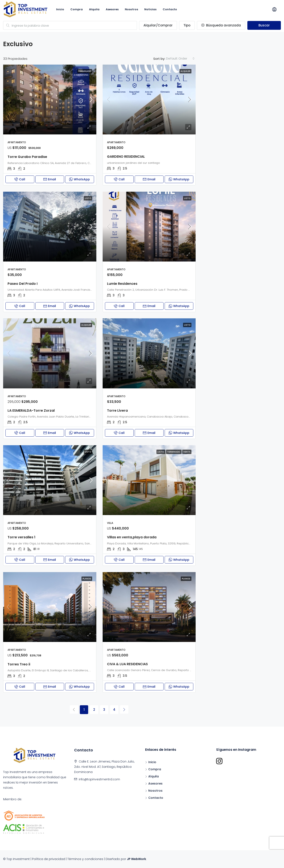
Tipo (187, 25)
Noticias (150, 9)
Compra (77, 9)
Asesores (112, 9)
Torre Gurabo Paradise (27, 157)
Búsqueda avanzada (221, 25)
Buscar (264, 25)
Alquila (94, 9)
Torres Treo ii (19, 664)
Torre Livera (117, 411)
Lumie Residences (122, 284)
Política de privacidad (49, 859)
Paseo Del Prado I (23, 284)
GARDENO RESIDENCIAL (126, 157)
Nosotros (131, 9)
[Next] (124, 709)
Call (20, 179)
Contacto (170, 9)
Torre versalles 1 (21, 537)
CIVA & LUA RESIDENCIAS (127, 664)
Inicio (60, 9)
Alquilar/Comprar (158, 25)
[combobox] (180, 59)
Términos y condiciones (85, 859)
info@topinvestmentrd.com (99, 779)
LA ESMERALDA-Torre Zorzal (31, 411)
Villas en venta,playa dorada (132, 537)
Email (50, 179)
